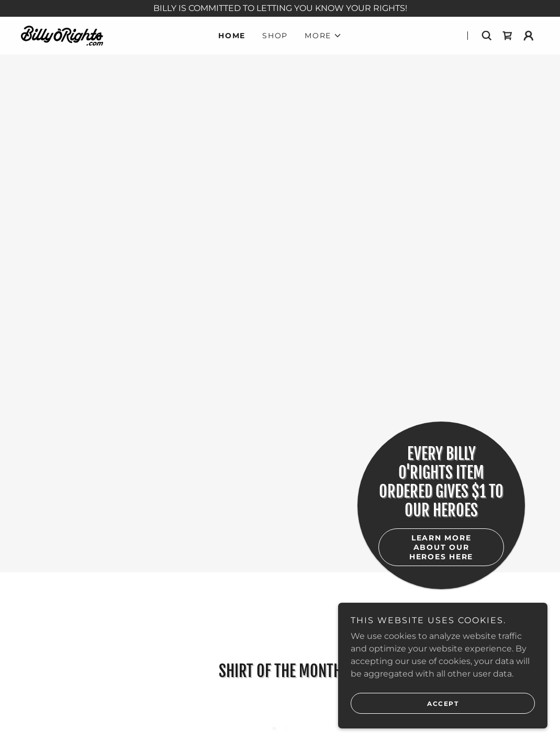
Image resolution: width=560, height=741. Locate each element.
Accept (443, 711)
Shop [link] (275, 36)
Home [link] (232, 36)
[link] (62, 35)
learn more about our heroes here (441, 547)
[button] (323, 36)
